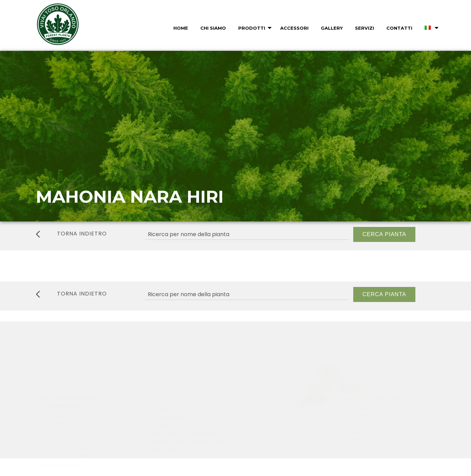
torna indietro (71, 234)
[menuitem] (180, 28)
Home (181, 28)
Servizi (365, 28)
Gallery (332, 28)
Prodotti (252, 28)
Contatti (399, 28)
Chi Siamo (213, 28)
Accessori (294, 28)
